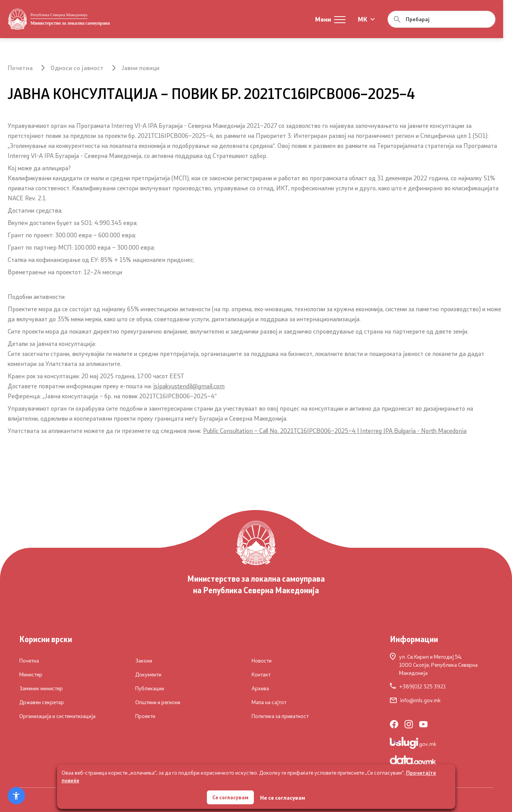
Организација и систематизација (57, 716)
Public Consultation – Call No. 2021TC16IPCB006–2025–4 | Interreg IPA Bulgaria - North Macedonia (335, 430)
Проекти (145, 716)
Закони (144, 661)
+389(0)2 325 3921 (418, 686)
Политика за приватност (280, 716)
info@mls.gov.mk (415, 700)
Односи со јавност (77, 68)
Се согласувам (230, 796)
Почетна (20, 68)
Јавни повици (141, 68)
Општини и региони (158, 702)
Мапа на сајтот (269, 702)
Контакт (261, 674)
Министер (31, 674)
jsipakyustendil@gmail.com (189, 386)
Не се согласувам (283, 797)
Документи (148, 674)
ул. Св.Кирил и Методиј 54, (441, 665)
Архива (260, 688)
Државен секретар (42, 702)
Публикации (150, 688)
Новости (262, 661)
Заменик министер (41, 688)
